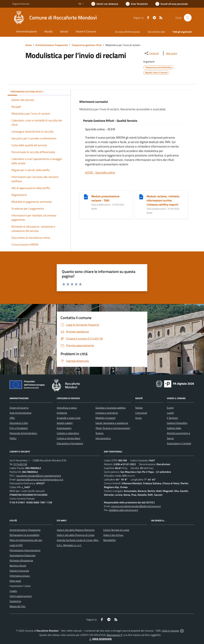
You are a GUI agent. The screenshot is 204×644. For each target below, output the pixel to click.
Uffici (12, 418)
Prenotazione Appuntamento (25, 550)
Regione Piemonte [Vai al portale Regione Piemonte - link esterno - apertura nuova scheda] (21, 4)
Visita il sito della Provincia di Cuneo (76, 535)
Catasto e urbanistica (68, 433)
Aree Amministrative (20, 413)
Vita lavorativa (103, 438)
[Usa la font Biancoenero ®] (105, 4)
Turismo (99, 433)
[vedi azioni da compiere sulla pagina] (169, 53)
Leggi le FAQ (16, 545)
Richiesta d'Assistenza (21, 560)
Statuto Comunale (19, 571)
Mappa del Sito (17, 606)
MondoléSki (109, 540)
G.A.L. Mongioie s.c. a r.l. (69, 545)
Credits (13, 591)
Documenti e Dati (19, 423)
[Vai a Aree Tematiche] (137, 4)
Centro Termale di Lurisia (116, 530)
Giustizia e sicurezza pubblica (111, 408)
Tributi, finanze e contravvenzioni (113, 428)
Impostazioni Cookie (20, 586)
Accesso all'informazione (128, 32)
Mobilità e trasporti (105, 418)
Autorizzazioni (64, 428)
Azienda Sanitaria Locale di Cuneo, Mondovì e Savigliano (86, 540)
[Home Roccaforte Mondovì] (55, 18)
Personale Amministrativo (23, 433)
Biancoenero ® (115, 635)
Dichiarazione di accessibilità (24, 535)
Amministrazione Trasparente (52, 45)
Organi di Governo (19, 408)
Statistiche (15, 601)
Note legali (15, 581)
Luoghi (170, 413)
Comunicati (141, 413)
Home (29, 45)
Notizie (139, 408)
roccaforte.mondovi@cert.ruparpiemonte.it (39, 476)
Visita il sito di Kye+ (113, 535)
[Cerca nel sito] (188, 18)
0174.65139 (20, 464)
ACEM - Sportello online (100, 172)
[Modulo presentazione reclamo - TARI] (86, 197)
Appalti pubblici (65, 423)
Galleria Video (174, 428)
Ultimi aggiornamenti (21, 596)
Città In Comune (170, 631)
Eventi (170, 408)
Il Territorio (172, 418)
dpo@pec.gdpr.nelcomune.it (123, 510)
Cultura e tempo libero (68, 438)
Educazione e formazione (70, 443)
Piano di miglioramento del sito (26, 540)
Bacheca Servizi (18, 566)
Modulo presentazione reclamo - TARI (105, 198)
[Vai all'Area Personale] (172, 4)
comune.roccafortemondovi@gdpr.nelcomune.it (136, 506)
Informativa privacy (20, 576)
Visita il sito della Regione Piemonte (76, 530)
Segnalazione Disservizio (22, 555)
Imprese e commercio (107, 413)
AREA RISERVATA (100, 639)
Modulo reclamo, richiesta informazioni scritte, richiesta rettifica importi (163, 200)
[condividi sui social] (151, 53)
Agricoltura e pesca (67, 408)
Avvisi (138, 418)
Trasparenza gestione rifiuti (87, 45)
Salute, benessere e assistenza (112, 423)
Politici (13, 438)
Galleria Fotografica (177, 423)
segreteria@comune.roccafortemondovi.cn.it (40, 479)
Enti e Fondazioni (19, 428)
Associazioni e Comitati (179, 443)
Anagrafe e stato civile (69, 418)
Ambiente (62, 413)
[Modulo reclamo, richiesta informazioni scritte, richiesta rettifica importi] (141, 197)
